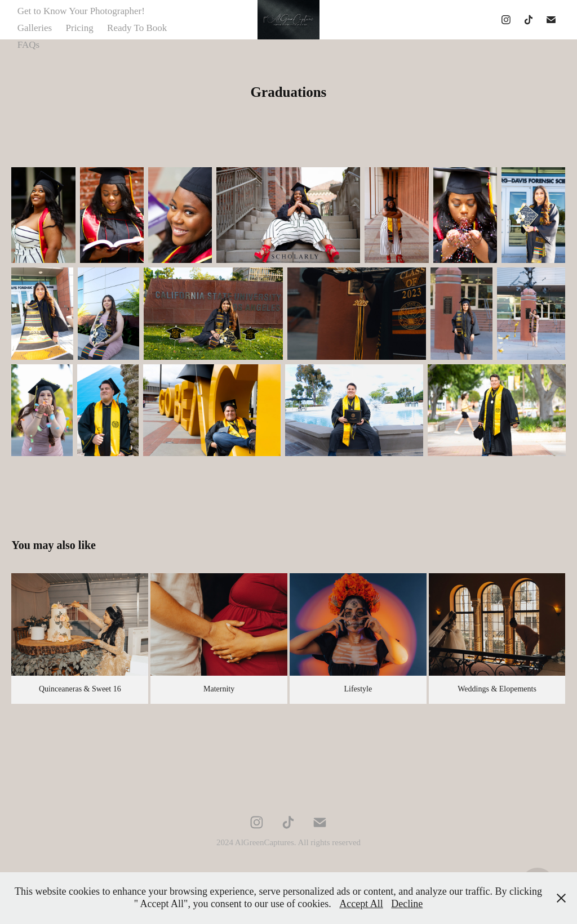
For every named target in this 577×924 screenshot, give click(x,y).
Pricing (80, 28)
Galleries (35, 28)
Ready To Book (137, 28)
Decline (407, 904)
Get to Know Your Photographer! (81, 11)
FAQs (28, 45)
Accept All (361, 904)
